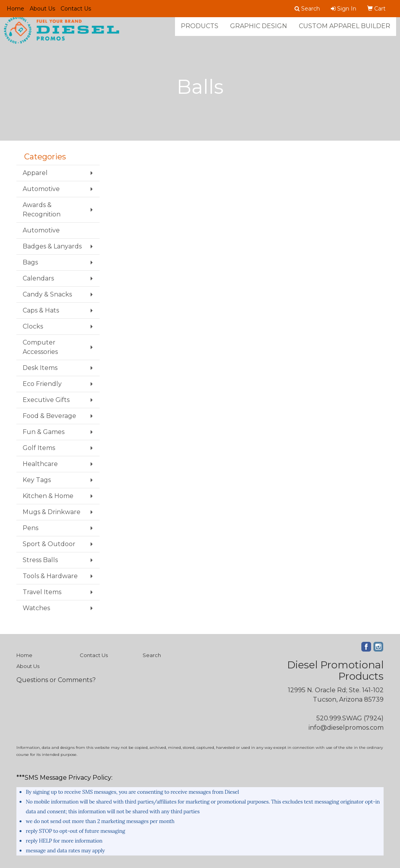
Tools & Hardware (50, 576)
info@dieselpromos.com (346, 728)
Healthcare (40, 464)
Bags (30, 262)
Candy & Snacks (47, 294)
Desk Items (40, 368)
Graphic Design (259, 31)
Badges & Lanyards (52, 246)
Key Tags (37, 480)
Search (152, 655)
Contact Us (76, 9)
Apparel (35, 173)
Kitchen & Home (48, 496)
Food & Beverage (49, 416)
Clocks (33, 326)
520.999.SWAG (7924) (350, 718)
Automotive (41, 189)
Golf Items (39, 448)
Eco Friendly (42, 384)
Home (15, 9)
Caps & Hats (41, 310)
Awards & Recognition (42, 210)
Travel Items (42, 592)
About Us (42, 9)
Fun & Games (44, 432)
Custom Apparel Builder (345, 31)
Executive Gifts (46, 400)
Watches (36, 608)
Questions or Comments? (56, 680)
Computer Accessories (40, 347)
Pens (30, 528)
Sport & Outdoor (49, 544)
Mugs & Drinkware (52, 512)
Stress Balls (40, 560)
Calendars (38, 278)
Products (200, 31)
